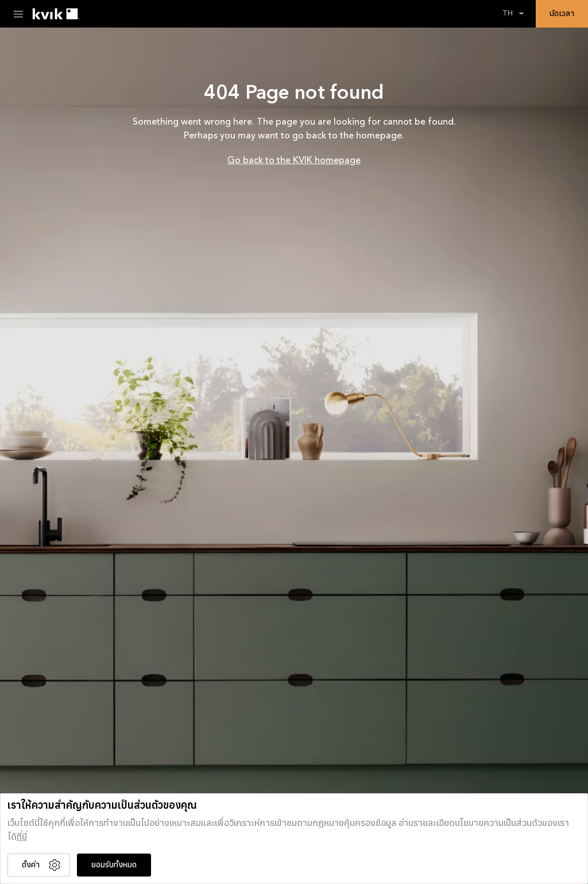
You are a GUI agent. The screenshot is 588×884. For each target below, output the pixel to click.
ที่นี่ (22, 837)
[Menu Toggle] (18, 14)
